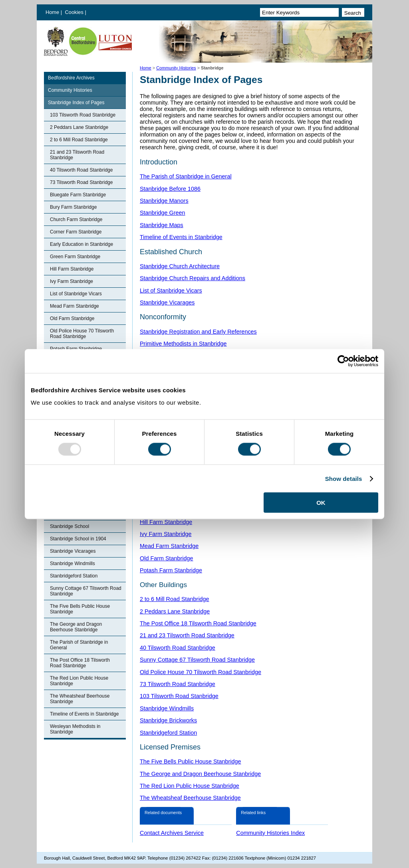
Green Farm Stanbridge (75, 257)
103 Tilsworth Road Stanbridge (83, 115)
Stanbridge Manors (164, 201)
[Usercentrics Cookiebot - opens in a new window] (343, 361)
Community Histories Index (270, 833)
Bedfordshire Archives (71, 78)
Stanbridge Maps (162, 225)
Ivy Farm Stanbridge (71, 281)
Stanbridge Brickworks (168, 720)
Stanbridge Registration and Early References (198, 332)
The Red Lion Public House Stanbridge (79, 681)
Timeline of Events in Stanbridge (84, 714)
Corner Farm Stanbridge (76, 232)
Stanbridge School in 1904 (78, 539)
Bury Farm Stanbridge (73, 207)
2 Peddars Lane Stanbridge (79, 127)
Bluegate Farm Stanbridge (78, 195)
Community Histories (176, 68)
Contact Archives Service (172, 833)
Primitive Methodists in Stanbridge (183, 344)
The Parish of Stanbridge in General (79, 645)
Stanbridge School (69, 526)
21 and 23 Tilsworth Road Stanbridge (77, 155)
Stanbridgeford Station (74, 576)
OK (321, 503)
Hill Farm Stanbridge (72, 269)
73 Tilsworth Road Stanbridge (81, 182)
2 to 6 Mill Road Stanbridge (79, 140)
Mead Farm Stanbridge (74, 306)
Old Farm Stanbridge (72, 318)
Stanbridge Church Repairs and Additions (193, 278)
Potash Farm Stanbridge (171, 570)
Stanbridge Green (163, 213)
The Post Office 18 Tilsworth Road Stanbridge (80, 663)
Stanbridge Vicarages (73, 551)
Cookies (75, 12)
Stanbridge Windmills (72, 564)
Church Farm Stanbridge (76, 219)
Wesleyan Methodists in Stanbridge (75, 729)
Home (52, 12)
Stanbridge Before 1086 (170, 189)
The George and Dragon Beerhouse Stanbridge (76, 627)
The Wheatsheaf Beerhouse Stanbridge (80, 699)
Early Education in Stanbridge (81, 244)
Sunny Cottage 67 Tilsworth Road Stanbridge (86, 591)
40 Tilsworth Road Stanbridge (81, 170)
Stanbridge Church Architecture (180, 266)
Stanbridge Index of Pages (76, 103)
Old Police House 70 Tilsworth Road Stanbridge (82, 334)
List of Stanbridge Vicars (76, 294)
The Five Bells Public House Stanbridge (80, 609)
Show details (344, 478)
